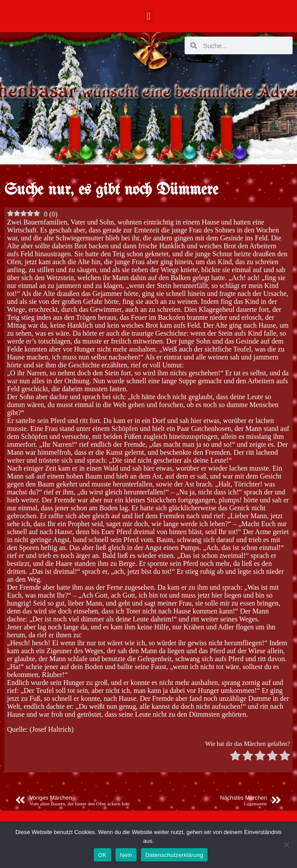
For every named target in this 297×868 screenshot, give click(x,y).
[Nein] (286, 845)
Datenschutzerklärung (174, 855)
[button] (148, 16)
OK (102, 855)
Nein (126, 855)
